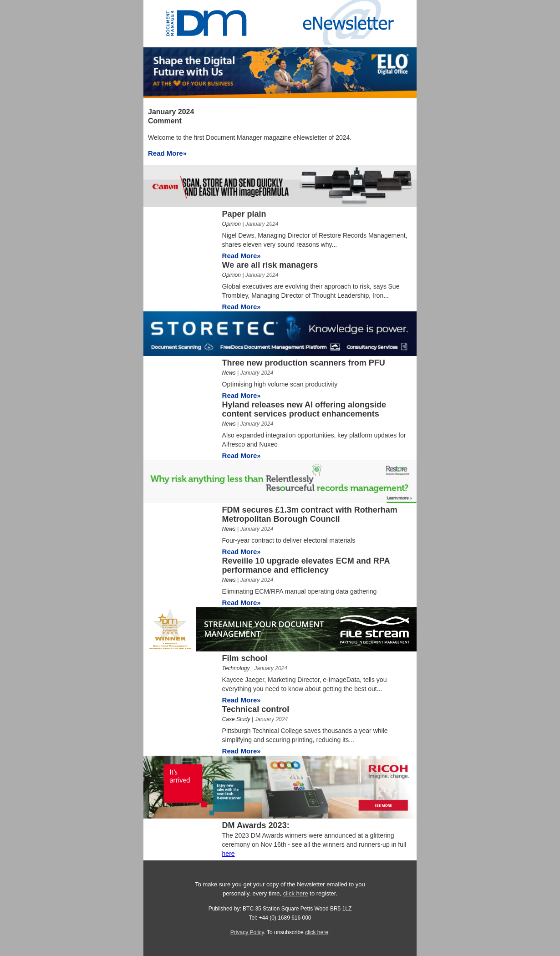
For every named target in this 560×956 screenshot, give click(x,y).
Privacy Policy (247, 932)
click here (296, 893)
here (229, 854)
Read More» (167, 153)
